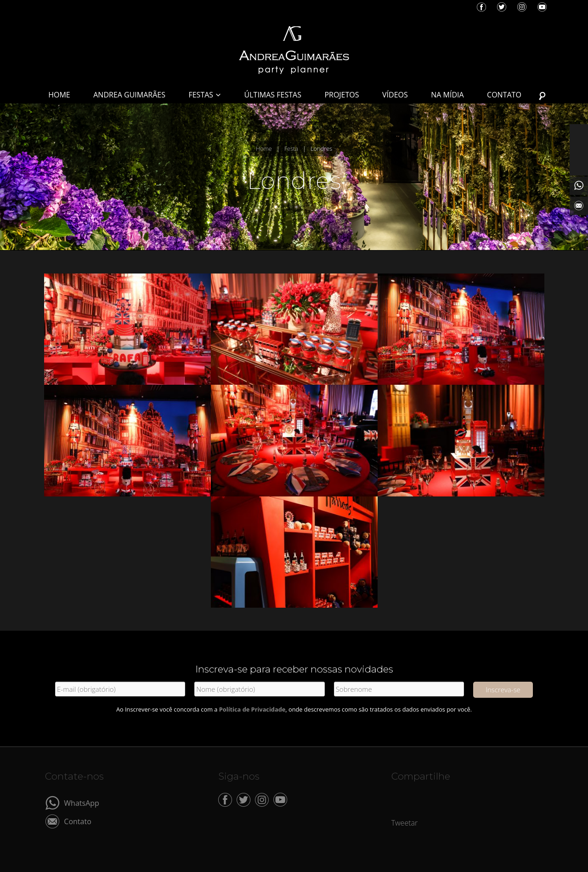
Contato (77, 821)
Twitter (502, 7)
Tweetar (405, 823)
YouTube (542, 7)
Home (264, 148)
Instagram (522, 7)
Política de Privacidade (252, 709)
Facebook (481, 7)
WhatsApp (82, 802)
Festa (291, 148)
